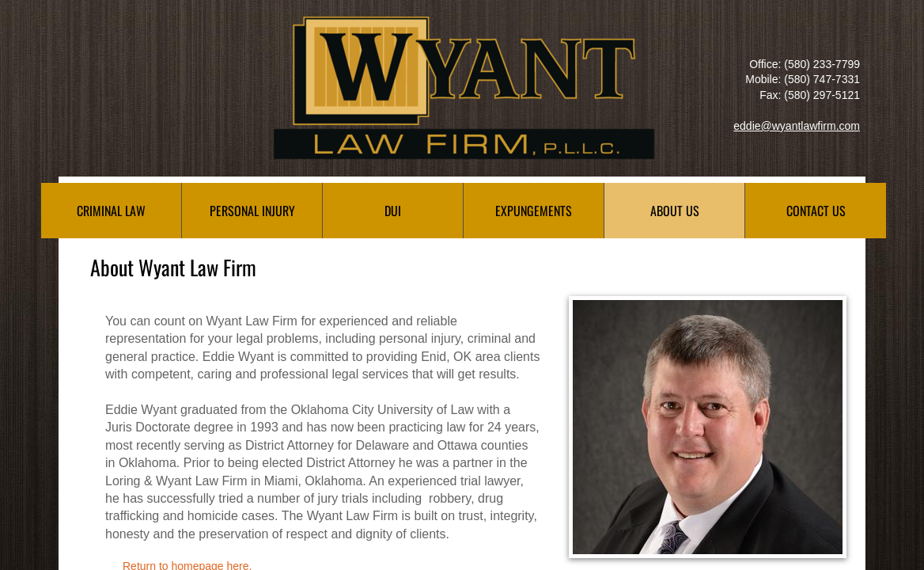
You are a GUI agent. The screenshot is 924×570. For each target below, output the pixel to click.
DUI (393, 211)
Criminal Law (111, 211)
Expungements (534, 211)
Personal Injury (252, 211)
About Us (675, 211)
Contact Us (816, 211)
